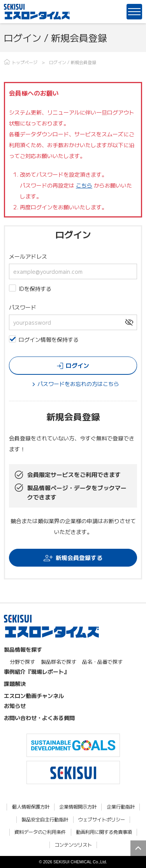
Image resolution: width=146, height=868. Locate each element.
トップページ (25, 62)
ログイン (77, 365)
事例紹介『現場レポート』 (37, 671)
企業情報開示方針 (78, 807)
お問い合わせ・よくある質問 (39, 718)
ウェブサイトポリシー (102, 820)
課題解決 (15, 684)
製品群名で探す (59, 662)
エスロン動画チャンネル (34, 696)
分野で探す (22, 662)
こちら (84, 185)
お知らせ (15, 706)
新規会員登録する (79, 558)
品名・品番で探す (102, 662)
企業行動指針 (121, 807)
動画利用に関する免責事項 (104, 832)
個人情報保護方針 (31, 807)
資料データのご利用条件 (40, 832)
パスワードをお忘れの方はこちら (78, 384)
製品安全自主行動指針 (45, 820)
